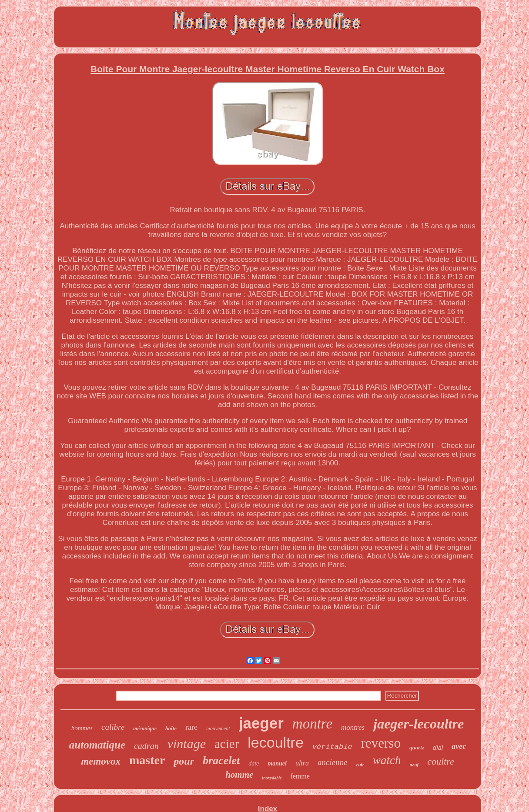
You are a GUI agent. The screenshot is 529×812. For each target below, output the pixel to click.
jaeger (261, 723)
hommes (82, 728)
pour (184, 761)
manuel (277, 764)
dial (438, 747)
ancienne (333, 762)
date (254, 764)
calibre (113, 727)
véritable (332, 747)
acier (227, 744)
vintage (187, 743)
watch (387, 760)
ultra (302, 763)
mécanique (145, 728)
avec (459, 746)
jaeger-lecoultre (419, 724)
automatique (97, 745)
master (147, 760)
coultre (441, 761)
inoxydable (272, 778)
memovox (101, 761)
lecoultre (276, 742)
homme (239, 775)
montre (312, 724)
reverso (381, 743)
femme (300, 776)
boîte (171, 728)
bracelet (221, 760)
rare (191, 727)
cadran (146, 746)
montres (353, 727)
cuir (360, 765)
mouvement (218, 728)
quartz (417, 747)
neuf (414, 765)
